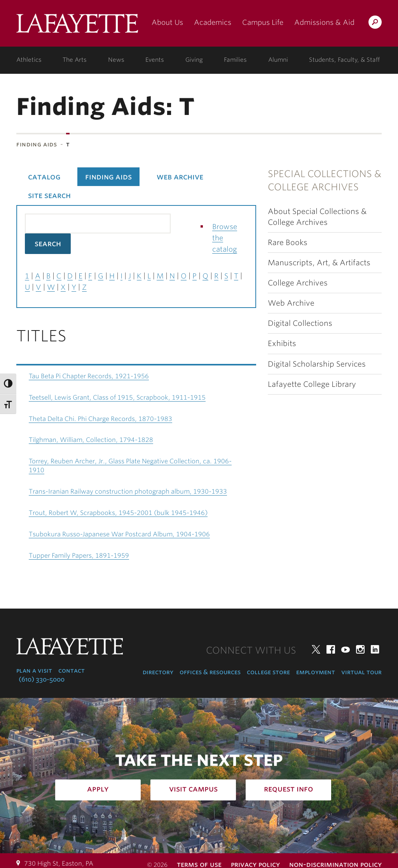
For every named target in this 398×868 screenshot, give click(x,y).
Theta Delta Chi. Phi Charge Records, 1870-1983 (100, 419)
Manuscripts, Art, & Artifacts (319, 263)
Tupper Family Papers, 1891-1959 (79, 556)
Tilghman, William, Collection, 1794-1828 (91, 440)
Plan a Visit (34, 671)
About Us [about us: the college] (167, 22)
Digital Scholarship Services (317, 364)
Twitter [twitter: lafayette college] (316, 649)
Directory (158, 672)
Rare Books (288, 243)
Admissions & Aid (324, 22)
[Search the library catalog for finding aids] (98, 224)
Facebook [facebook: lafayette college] (331, 649)
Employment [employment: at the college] (316, 672)
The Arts (75, 60)
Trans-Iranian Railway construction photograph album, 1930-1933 (128, 491)
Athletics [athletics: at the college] (29, 60)
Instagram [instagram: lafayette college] (360, 649)
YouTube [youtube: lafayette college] (346, 649)
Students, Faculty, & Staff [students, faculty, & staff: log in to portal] (344, 60)
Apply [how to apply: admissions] (98, 789)
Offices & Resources (210, 672)
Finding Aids (37, 144)
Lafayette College (77, 26)
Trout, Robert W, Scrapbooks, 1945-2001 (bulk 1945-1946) (118, 513)
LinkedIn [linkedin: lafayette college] (375, 649)
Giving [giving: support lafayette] (194, 60)
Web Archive (291, 303)
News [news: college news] (116, 60)
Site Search (49, 195)
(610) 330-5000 (42, 679)
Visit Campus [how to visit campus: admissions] (193, 789)
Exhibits (282, 344)
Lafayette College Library (312, 384)
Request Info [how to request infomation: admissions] (289, 789)
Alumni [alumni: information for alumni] (278, 60)
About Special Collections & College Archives (317, 217)
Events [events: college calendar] (155, 60)
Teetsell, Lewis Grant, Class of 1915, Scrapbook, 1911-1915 (117, 397)
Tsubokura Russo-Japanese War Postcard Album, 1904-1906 (119, 534)
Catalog (44, 177)
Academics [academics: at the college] (213, 22)
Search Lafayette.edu (375, 23)
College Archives (298, 283)
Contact (72, 671)
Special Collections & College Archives (325, 180)
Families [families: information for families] (235, 60)
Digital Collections (300, 323)
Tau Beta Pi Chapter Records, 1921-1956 (89, 376)
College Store (268, 672)
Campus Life (263, 22)
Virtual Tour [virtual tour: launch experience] (361, 672)
